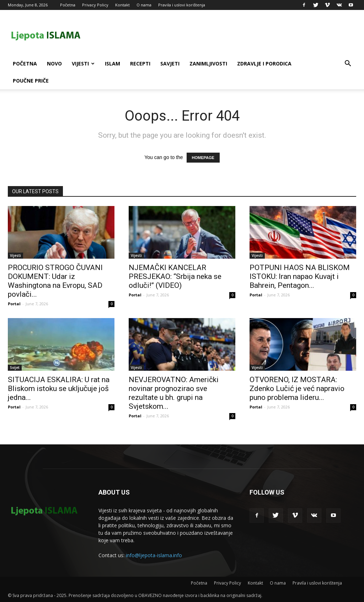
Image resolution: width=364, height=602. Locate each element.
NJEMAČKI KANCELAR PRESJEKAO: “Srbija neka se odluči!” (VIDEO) (175, 276)
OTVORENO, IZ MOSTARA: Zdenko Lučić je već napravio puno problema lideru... (297, 389)
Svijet (15, 368)
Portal (14, 304)
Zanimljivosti (208, 64)
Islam (113, 64)
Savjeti (170, 64)
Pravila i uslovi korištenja (182, 5)
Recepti (140, 64)
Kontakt (122, 5)
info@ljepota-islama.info (154, 555)
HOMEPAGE (203, 158)
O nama (144, 5)
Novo (54, 64)
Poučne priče (31, 81)
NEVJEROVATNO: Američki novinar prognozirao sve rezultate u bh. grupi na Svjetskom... (174, 393)
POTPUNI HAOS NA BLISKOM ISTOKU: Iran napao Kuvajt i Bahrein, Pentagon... (300, 276)
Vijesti (83, 64)
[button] (348, 64)
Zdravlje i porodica (264, 64)
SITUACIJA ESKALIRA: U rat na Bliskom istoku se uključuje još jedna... (59, 389)
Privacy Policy (95, 5)
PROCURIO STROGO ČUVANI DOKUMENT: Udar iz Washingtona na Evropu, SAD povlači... (55, 281)
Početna (68, 5)
